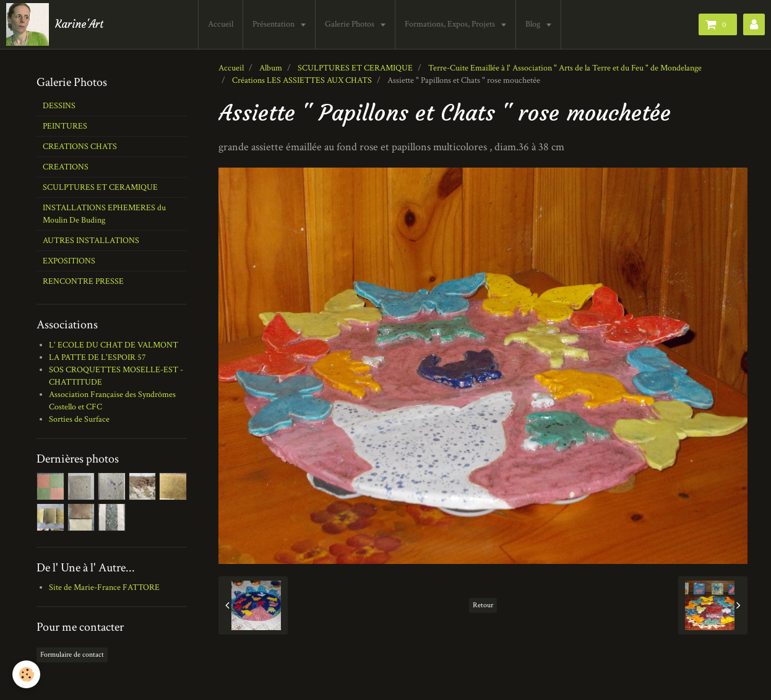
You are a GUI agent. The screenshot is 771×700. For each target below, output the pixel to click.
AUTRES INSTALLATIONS (91, 241)
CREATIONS (66, 167)
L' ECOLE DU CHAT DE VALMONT (114, 345)
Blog (534, 24)
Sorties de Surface (79, 419)
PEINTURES (65, 126)
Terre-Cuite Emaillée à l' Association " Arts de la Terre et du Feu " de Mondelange (565, 68)
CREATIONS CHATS (80, 147)
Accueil (221, 24)
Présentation (274, 24)
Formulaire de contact (72, 655)
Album (271, 68)
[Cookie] (26, 674)
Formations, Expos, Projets (451, 24)
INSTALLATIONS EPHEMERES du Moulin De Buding (104, 214)
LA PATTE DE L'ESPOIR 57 (97, 357)
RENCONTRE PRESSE (83, 281)
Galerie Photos (351, 24)
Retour (483, 605)
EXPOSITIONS (69, 261)
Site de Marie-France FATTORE (104, 587)
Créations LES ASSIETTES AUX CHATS (302, 80)
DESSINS (59, 106)
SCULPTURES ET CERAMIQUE (355, 68)
